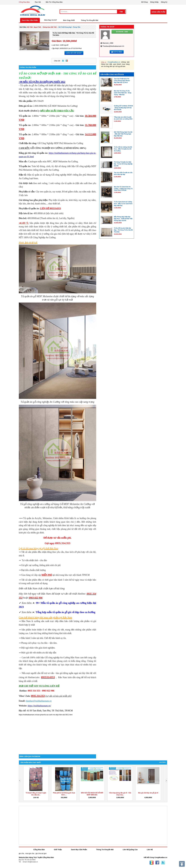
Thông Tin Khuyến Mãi (90, 20)
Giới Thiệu (58, 850)
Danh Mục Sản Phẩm (30, 20)
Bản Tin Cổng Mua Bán (54, 2)
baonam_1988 (108, 43)
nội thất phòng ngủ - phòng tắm (69, 27)
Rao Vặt (38, 2)
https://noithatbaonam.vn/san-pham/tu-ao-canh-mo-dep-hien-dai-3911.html (46, 715)
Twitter (63, 61)
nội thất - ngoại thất (34, 27)
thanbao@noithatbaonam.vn (113, 46)
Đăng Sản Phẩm (158, 12)
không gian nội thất (50, 27)
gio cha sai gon (41, 853)
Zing (67, 61)
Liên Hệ (150, 850)
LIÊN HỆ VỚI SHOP (74, 53)
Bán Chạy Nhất (69, 20)
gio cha (21, 853)
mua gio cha (30, 853)
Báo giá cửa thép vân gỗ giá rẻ (148, 793)
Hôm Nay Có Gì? (51, 20)
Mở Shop (145, 2)
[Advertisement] (58, 733)
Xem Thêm (162, 762)
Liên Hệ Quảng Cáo (130, 850)
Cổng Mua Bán (24, 2)
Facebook (157, 863)
